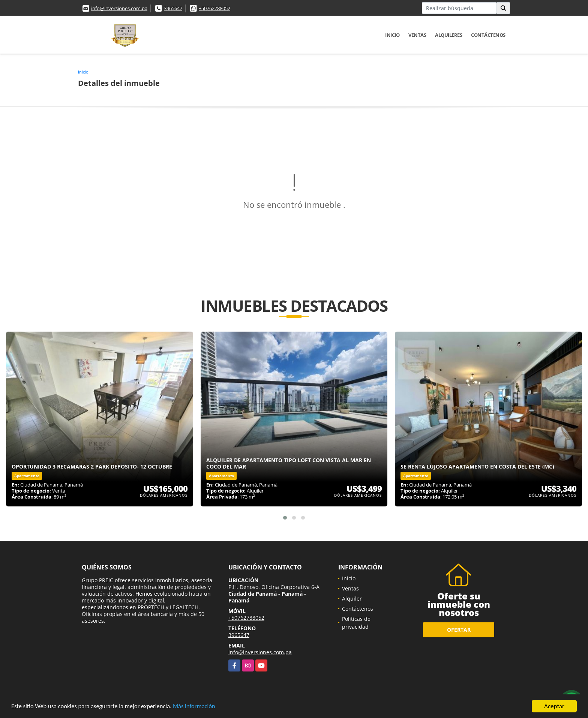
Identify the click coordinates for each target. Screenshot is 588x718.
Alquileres (448, 35)
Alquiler (352, 599)
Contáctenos (488, 35)
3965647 (173, 8)
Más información (200, 707)
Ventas (417, 35)
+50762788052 (214, 8)
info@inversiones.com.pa (119, 8)
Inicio (392, 35)
